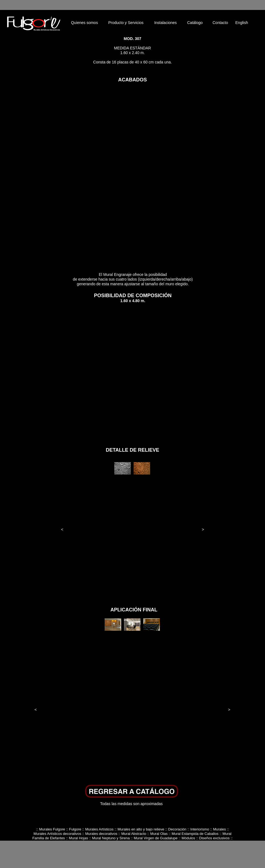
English (242, 23)
